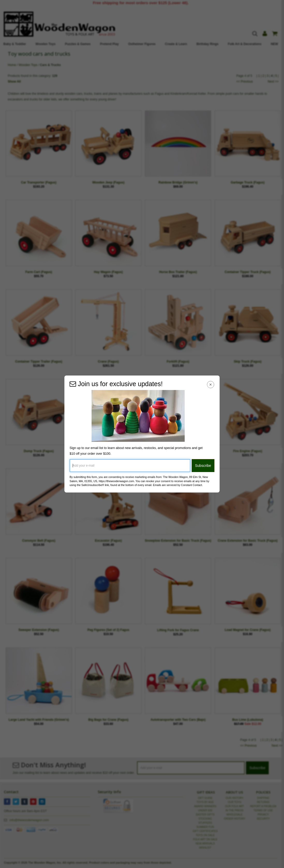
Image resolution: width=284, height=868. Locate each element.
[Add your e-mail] (130, 466)
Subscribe (203, 466)
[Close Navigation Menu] (211, 384)
